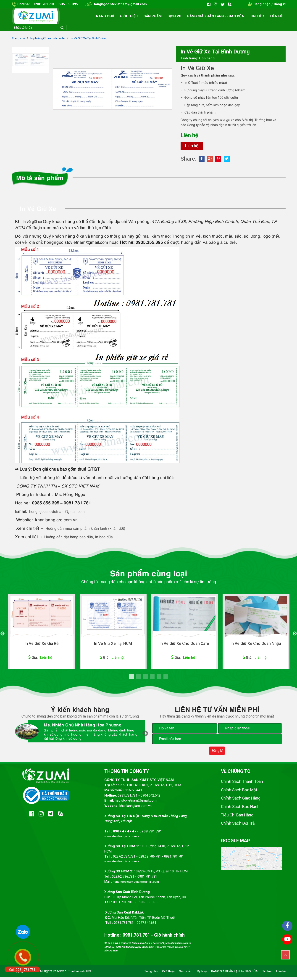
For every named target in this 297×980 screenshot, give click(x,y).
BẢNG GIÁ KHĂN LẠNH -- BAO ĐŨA (216, 16)
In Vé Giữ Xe (199, 68)
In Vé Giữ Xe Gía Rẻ (42, 645)
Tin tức (257, 16)
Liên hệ (276, 16)
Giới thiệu (129, 16)
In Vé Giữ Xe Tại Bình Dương (98, 38)
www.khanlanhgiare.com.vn (124, 838)
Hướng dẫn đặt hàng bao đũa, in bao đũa (84, 538)
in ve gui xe (228, 121)
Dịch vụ (174, 16)
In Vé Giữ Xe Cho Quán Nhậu (256, 645)
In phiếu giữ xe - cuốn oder (52, 38)
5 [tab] (159, 679)
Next (295, 636)
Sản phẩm (153, 16)
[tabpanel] (42, 633)
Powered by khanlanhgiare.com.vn (172, 946)
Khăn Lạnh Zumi (141, 946)
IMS (91, 974)
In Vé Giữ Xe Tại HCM (113, 645)
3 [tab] (145, 679)
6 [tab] (166, 679)
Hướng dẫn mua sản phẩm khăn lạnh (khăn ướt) (91, 530)
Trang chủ (104, 16)
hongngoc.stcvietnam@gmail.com (61, 513)
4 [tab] (152, 679)
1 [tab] (131, 679)
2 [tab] (138, 679)
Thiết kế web (78, 974)
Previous (3, 636)
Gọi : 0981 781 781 (22, 970)
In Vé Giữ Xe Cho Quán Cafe (184, 645)
